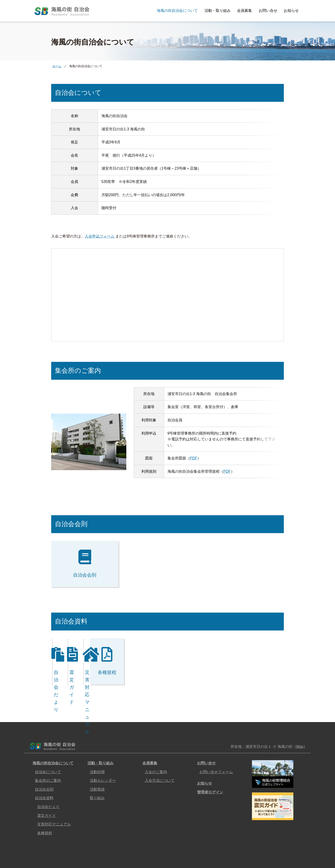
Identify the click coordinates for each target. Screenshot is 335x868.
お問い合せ (268, 11)
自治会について (48, 750)
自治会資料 (44, 776)
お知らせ (291, 11)
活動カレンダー (103, 758)
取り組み (97, 776)
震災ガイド (47, 793)
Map (300, 724)
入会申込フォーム (100, 225)
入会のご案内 (156, 750)
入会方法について (160, 758)
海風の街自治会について (177, 11)
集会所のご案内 (48, 758)
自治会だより (48, 784)
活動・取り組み (218, 11)
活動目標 (97, 750)
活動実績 (97, 767)
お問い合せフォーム (216, 750)
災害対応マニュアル (54, 802)
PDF (194, 447)
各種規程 (45, 811)
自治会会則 (44, 767)
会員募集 (245, 11)
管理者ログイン (210, 770)
